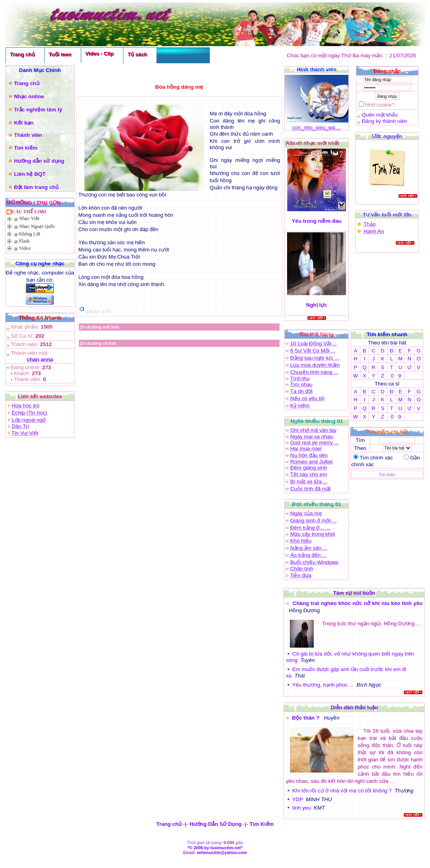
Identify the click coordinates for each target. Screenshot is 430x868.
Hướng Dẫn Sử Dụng (216, 824)
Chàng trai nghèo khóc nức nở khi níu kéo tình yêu (358, 603)
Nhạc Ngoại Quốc (37, 226)
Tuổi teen (60, 54)
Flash (24, 241)
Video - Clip (99, 54)
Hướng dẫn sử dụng (39, 161)
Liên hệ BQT (30, 174)
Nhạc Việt (29, 218)
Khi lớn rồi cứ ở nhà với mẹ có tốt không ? (342, 791)
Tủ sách (137, 54)
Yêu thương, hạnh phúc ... (323, 685)
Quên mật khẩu (379, 115)
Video (25, 248)
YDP (298, 799)
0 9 (396, 376)
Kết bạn (24, 123)
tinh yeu (302, 808)
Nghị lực (317, 305)
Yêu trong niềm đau (317, 221)
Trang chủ (22, 54)
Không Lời (30, 234)
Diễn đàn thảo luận (354, 707)
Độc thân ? (307, 718)
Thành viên (28, 135)
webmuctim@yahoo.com (222, 852)
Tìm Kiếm (262, 824)
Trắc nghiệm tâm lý (38, 110)
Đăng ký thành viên (384, 121)
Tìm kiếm (25, 148)
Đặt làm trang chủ (36, 187)
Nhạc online (29, 96)
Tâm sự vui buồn (354, 593)
